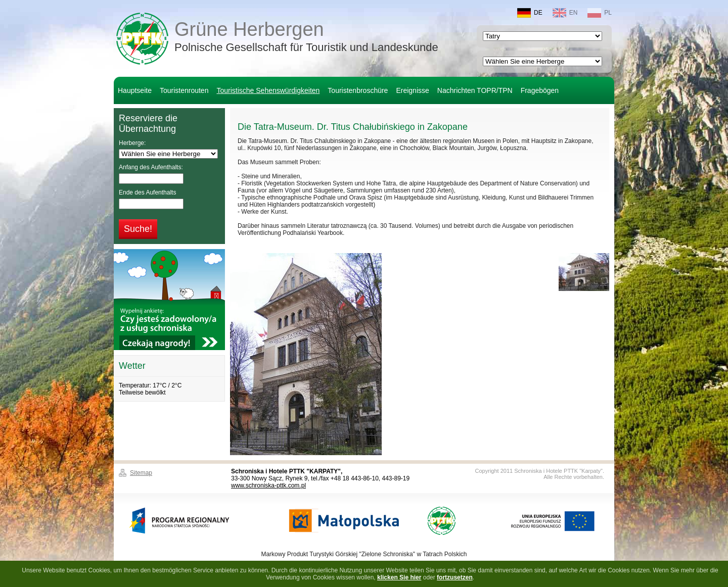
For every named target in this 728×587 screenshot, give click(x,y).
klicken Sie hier (399, 577)
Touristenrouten (184, 90)
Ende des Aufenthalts (147, 192)
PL (600, 13)
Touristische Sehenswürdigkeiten (268, 90)
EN (565, 13)
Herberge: (132, 143)
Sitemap (141, 473)
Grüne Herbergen (306, 38)
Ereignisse (412, 90)
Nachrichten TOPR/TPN (475, 90)
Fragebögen (540, 90)
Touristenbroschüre (358, 90)
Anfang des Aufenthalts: (151, 167)
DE (530, 13)
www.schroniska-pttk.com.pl (268, 485)
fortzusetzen (455, 577)
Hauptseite (135, 90)
